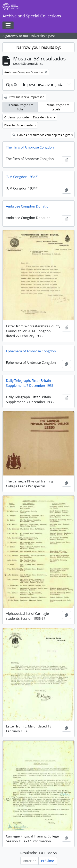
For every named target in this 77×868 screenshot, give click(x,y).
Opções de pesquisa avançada (35, 85)
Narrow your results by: (38, 47)
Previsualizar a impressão (24, 97)
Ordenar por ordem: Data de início (29, 117)
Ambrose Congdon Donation (28, 206)
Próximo (48, 861)
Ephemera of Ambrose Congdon (31, 351)
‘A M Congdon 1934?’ (22, 177)
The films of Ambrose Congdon (30, 147)
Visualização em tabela (56, 107)
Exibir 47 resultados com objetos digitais (43, 135)
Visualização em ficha (20, 107)
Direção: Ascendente (19, 125)
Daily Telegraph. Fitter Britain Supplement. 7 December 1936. (30, 383)
